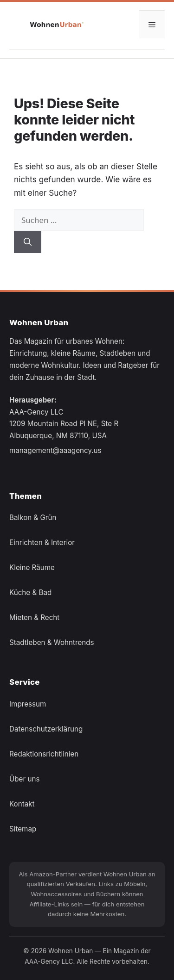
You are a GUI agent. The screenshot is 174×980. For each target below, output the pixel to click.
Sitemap (23, 828)
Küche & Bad (30, 592)
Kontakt (22, 803)
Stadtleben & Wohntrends (52, 642)
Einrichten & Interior (42, 543)
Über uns (24, 778)
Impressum (28, 704)
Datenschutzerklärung (46, 729)
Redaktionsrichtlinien (44, 754)
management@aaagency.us (55, 450)
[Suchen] (28, 242)
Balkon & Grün (33, 518)
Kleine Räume (32, 568)
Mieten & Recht (34, 617)
